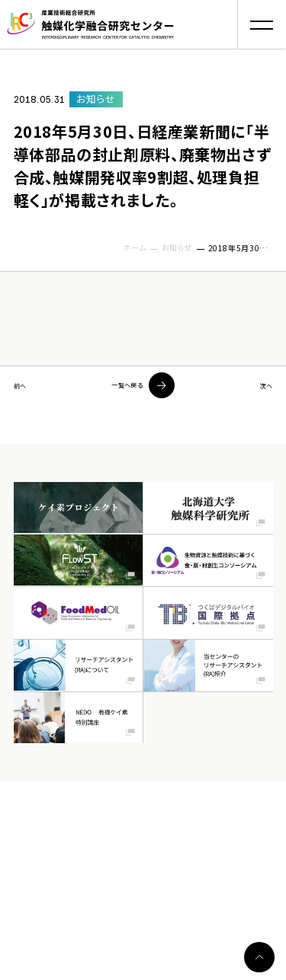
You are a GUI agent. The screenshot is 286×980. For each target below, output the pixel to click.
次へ (262, 386)
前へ (24, 386)
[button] (261, 25)
